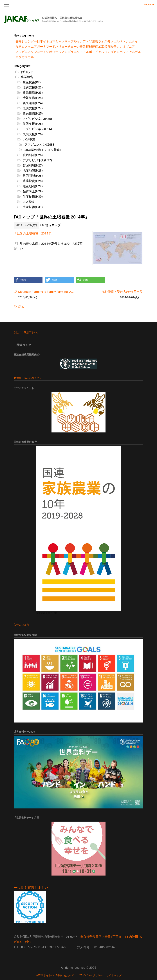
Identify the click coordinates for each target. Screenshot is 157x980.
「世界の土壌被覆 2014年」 (34, 233)
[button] (28, 280)
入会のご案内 (21, 625)
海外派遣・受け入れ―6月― (120, 292)
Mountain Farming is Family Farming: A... (46, 292)
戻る (21, 307)
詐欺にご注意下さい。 (26, 332)
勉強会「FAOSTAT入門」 (28, 378)
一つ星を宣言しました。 (33, 888)
